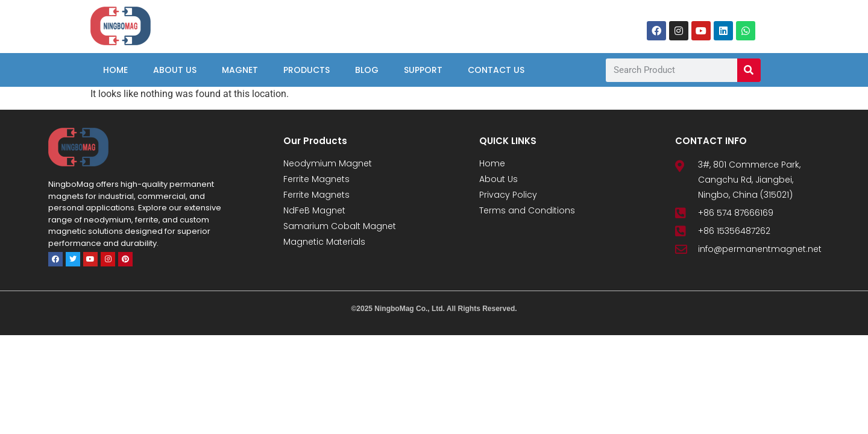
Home (115, 70)
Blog (367, 70)
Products (307, 70)
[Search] (749, 70)
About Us (175, 70)
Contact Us (496, 70)
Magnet (240, 70)
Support (423, 70)
